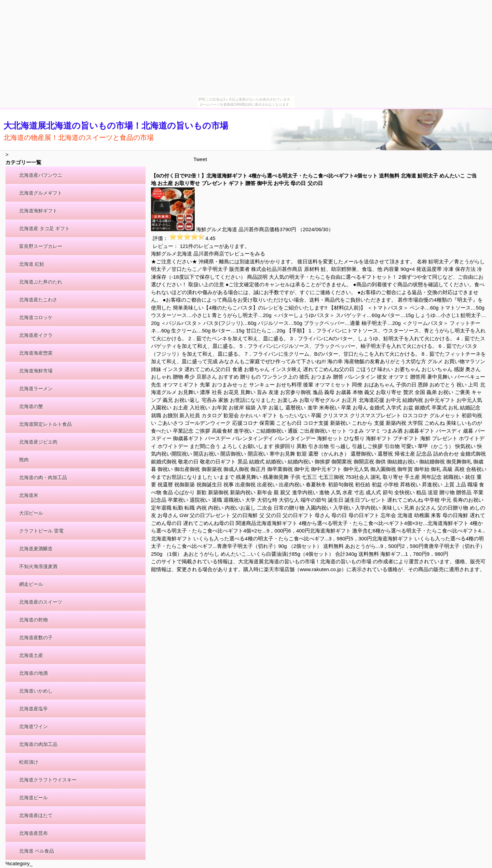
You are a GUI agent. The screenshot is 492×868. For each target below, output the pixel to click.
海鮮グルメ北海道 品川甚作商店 (233, 229)
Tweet (200, 159)
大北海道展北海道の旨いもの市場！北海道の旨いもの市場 (116, 126)
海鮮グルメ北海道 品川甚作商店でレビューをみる (208, 254)
